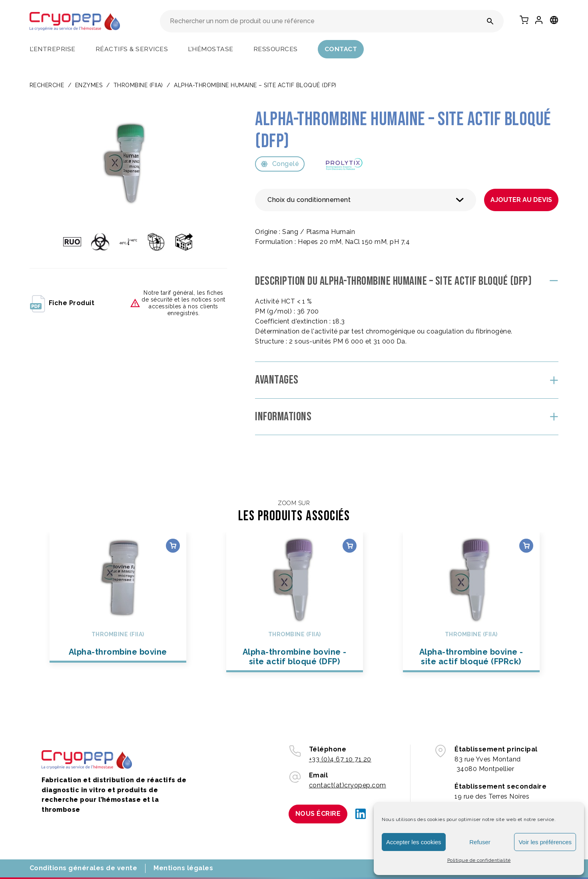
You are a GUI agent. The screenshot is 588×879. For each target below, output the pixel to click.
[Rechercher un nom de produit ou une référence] (490, 21)
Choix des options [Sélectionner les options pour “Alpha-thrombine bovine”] (173, 546)
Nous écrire (318, 814)
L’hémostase (211, 49)
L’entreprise (53, 49)
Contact (341, 49)
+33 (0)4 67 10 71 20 (340, 759)
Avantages (277, 380)
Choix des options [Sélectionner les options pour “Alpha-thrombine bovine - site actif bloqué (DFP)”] (349, 546)
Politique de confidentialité (479, 860)
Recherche (47, 85)
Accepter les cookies (414, 842)
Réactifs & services (132, 49)
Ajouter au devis (521, 200)
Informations (283, 417)
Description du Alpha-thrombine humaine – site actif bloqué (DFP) (393, 281)
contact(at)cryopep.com (348, 785)
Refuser (480, 842)
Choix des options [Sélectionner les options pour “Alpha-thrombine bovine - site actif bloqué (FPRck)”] (526, 546)
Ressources (276, 49)
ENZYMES (89, 85)
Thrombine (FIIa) (138, 85)
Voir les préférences (545, 842)
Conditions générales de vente (84, 868)
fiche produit (62, 303)
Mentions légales (183, 868)
